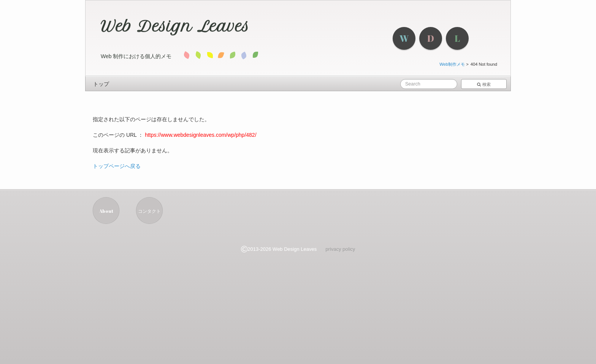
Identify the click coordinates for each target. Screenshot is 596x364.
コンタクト (149, 211)
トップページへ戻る (117, 166)
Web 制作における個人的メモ (136, 56)
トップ (101, 84)
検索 (484, 84)
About (106, 211)
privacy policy (340, 249)
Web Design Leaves (175, 26)
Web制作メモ (452, 64)
